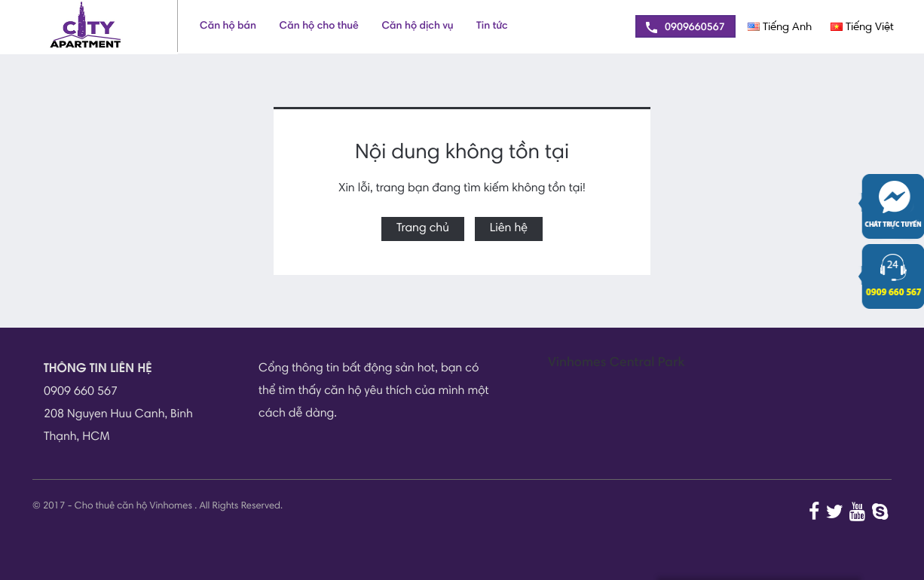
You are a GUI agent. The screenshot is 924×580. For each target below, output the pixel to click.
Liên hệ (509, 229)
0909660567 (685, 27)
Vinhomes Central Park (616, 363)
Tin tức (492, 26)
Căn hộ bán (228, 26)
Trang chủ (423, 229)
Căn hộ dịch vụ (417, 26)
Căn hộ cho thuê (319, 26)
